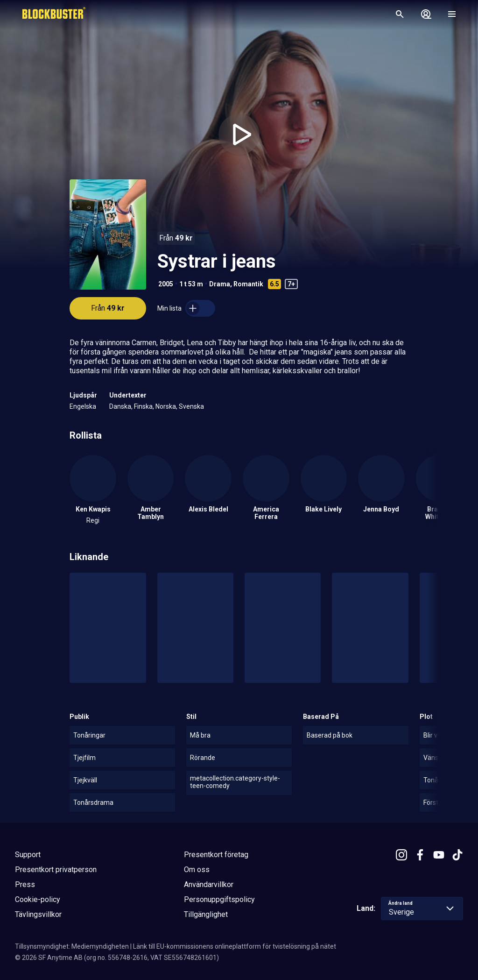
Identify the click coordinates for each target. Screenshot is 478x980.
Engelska (83, 406)
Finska (143, 406)
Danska (120, 406)
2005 (166, 284)
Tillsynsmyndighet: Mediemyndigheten (72, 946)
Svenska (191, 406)
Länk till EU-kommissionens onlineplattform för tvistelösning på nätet (235, 946)
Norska (166, 406)
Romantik (248, 284)
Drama (220, 284)
